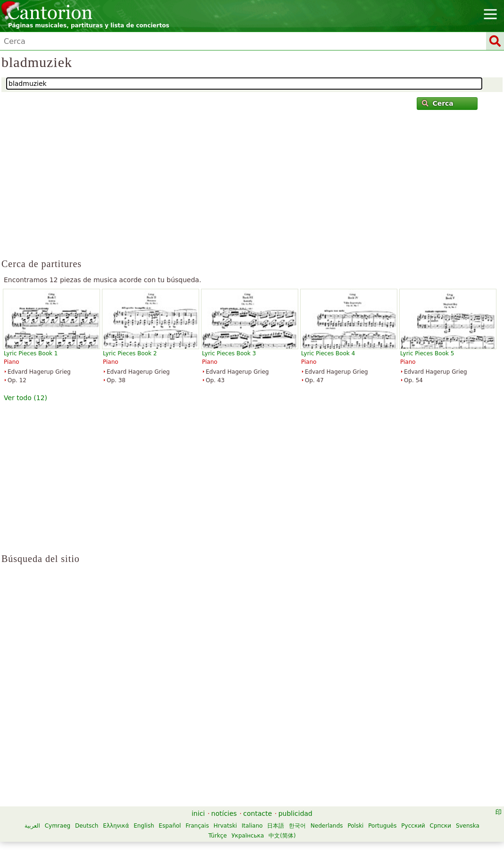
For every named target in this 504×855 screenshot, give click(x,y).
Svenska (468, 826)
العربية (32, 826)
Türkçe (217, 836)
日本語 (276, 826)
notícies (224, 813)
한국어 (297, 826)
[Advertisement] (252, 188)
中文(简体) (282, 836)
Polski (355, 826)
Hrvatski (226, 826)
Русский (413, 826)
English (144, 826)
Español (170, 826)
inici (198, 813)
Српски (441, 826)
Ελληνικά (116, 826)
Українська (248, 836)
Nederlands (327, 826)
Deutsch (87, 826)
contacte (257, 813)
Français (197, 826)
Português (382, 826)
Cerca (438, 103)
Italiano (252, 826)
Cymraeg (58, 826)
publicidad (295, 813)
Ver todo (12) (25, 398)
